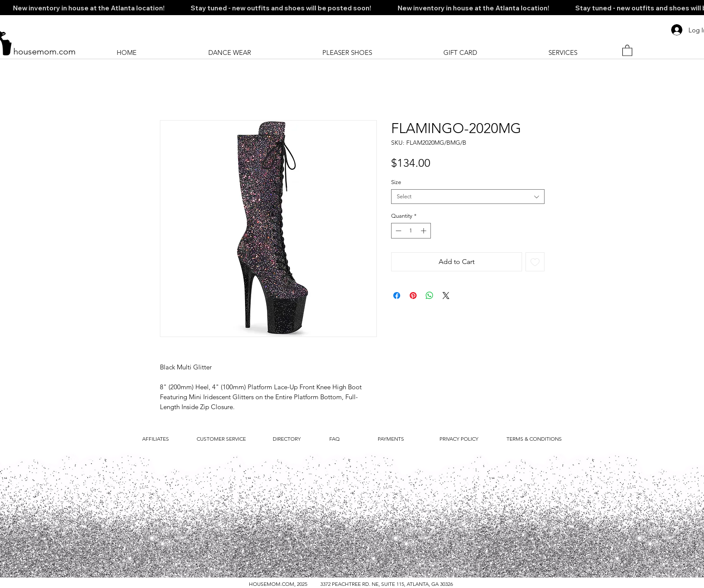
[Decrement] (398, 231)
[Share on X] (446, 296)
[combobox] (468, 197)
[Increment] (424, 231)
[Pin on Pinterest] (413, 296)
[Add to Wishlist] (535, 262)
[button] (627, 50)
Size (396, 182)
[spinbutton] (411, 231)
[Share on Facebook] (397, 296)
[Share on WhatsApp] (430, 296)
